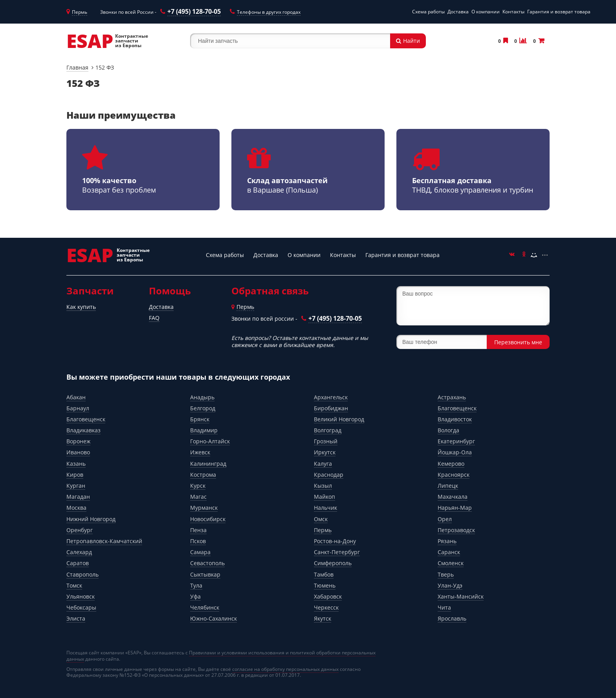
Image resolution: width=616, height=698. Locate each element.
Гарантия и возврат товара (559, 12)
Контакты (513, 12)
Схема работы (428, 12)
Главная (77, 67)
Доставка (458, 12)
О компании (486, 12)
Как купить (81, 307)
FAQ (154, 318)
